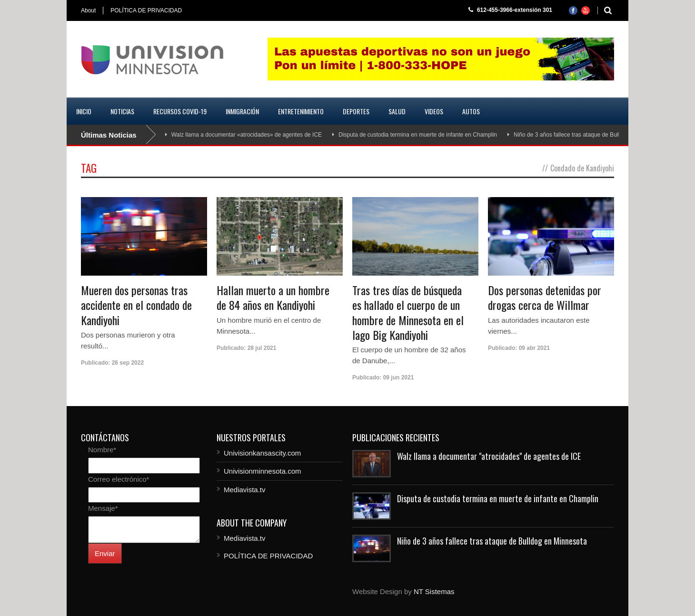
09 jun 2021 (399, 378)
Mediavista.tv (245, 490)
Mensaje (103, 508)
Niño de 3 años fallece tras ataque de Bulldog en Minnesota (589, 135)
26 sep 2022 (128, 363)
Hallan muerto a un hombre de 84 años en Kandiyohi (273, 297)
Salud (397, 111)
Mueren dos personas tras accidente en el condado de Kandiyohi (136, 305)
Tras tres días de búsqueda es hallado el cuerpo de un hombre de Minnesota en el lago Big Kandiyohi (408, 312)
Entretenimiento (301, 111)
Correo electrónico (119, 479)
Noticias (122, 111)
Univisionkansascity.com (262, 453)
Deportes (356, 111)
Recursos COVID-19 (180, 111)
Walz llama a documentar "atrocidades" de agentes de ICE (489, 456)
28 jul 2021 (262, 348)
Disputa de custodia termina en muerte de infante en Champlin (418, 135)
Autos (471, 111)
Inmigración (242, 111)
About (88, 10)
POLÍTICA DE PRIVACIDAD (146, 10)
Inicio (84, 111)
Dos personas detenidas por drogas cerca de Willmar (545, 297)
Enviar (105, 553)
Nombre (102, 450)
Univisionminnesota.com (263, 471)
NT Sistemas (434, 591)
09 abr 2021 (534, 348)
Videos (434, 111)
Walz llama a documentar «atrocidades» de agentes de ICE (247, 135)
